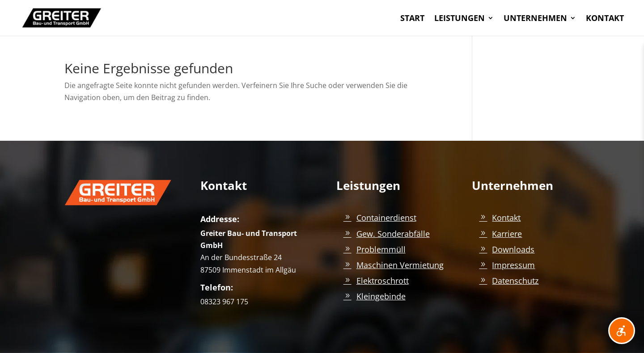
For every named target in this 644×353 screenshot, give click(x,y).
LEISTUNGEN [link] (460, 19)
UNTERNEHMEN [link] (535, 19)
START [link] (412, 19)
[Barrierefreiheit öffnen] (622, 331)
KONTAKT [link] (605, 19)
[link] (62, 17)
